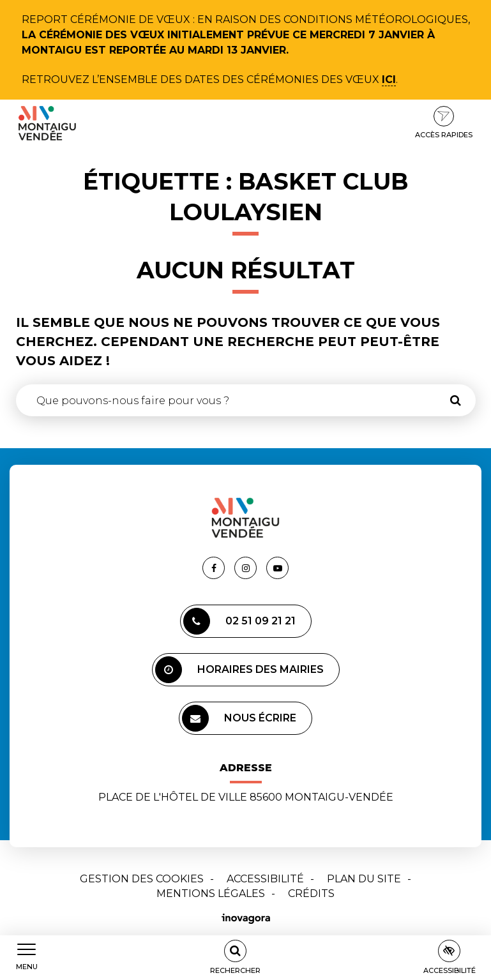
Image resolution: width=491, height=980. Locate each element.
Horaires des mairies (239, 670)
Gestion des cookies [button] (142, 879)
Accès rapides (444, 123)
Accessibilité (265, 879)
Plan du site (364, 879)
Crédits (311, 893)
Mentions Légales (211, 893)
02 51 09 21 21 (239, 621)
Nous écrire (239, 718)
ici (389, 79)
